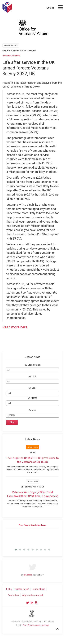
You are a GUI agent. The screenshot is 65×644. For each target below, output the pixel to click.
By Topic (33, 376)
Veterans (16, 56)
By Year (32, 388)
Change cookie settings (38, 625)
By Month (33, 398)
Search (32, 410)
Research (7, 56)
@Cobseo (28, 575)
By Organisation (33, 365)
